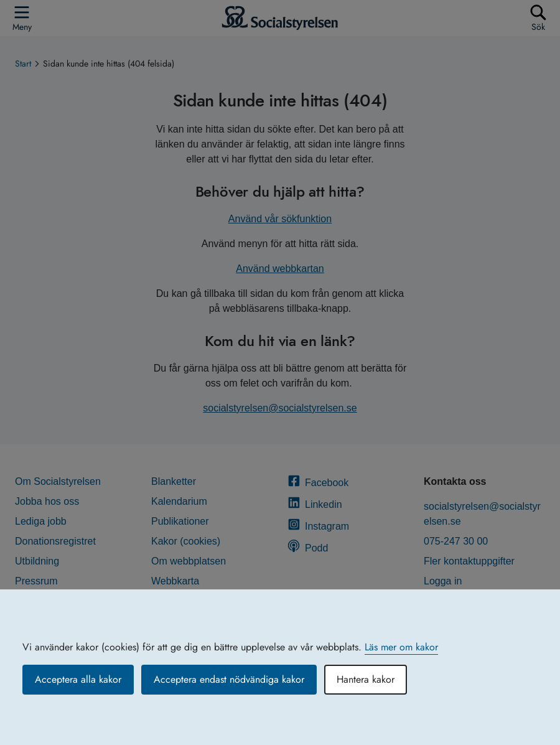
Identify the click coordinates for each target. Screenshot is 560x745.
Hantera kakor (366, 679)
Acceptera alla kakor (78, 679)
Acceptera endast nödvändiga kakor (229, 679)
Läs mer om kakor (401, 647)
